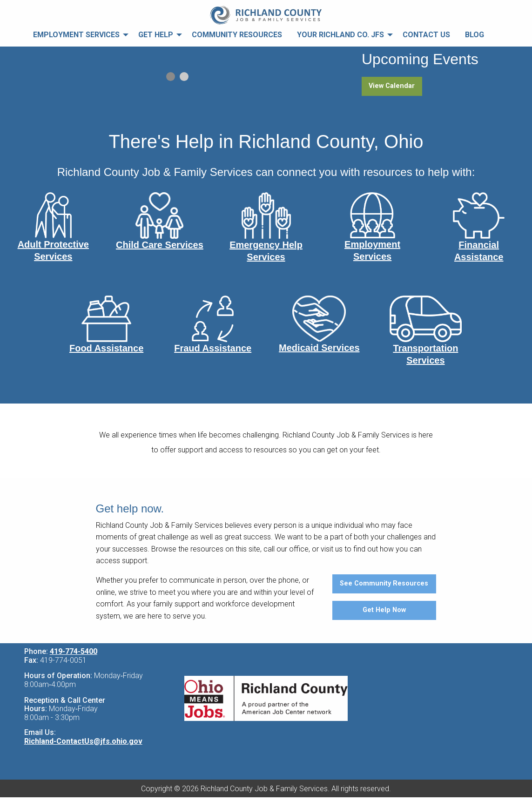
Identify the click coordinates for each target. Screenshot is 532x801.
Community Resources (237, 35)
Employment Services (76, 35)
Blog (475, 35)
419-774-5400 (74, 651)
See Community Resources (384, 583)
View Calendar (392, 86)
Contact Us (426, 35)
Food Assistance (106, 348)
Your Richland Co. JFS (340, 35)
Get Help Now (384, 610)
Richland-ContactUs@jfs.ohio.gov (83, 741)
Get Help (156, 35)
